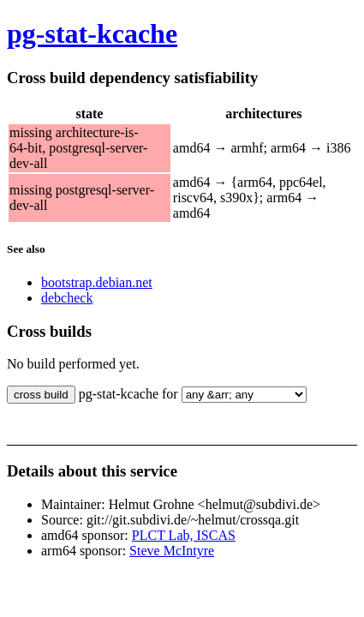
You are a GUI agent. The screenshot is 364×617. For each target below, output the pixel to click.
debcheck (67, 298)
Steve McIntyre (172, 551)
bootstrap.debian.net (97, 282)
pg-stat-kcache (92, 33)
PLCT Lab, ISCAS (184, 535)
